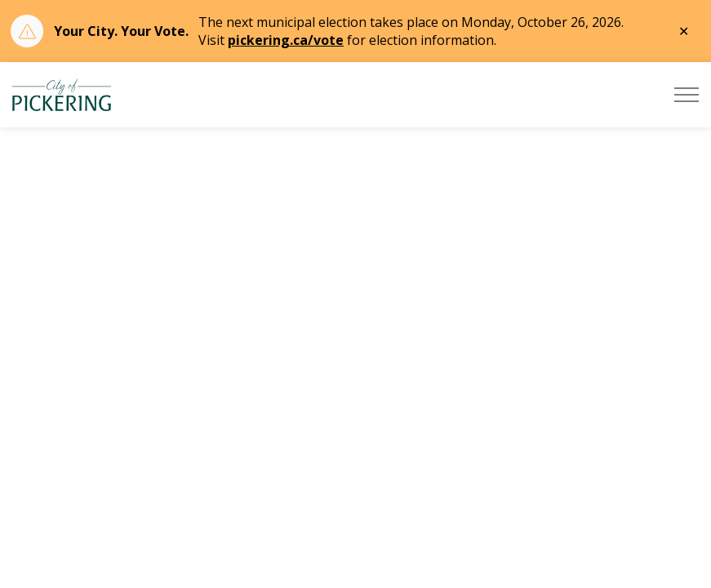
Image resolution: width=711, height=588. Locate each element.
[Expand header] (687, 95)
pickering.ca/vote (286, 40)
